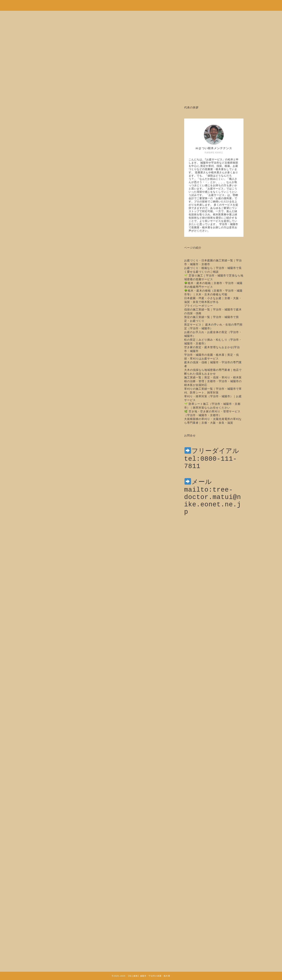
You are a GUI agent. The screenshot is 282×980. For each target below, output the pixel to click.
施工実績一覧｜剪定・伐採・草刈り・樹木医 (213, 377)
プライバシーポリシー (199, 306)
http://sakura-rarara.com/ (95, 833)
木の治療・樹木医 (54, 116)
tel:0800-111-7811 (123, 795)
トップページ (59, 846)
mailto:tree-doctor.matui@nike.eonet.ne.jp (213, 509)
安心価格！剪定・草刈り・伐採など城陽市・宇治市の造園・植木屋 (141, 4)
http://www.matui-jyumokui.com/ (105, 822)
